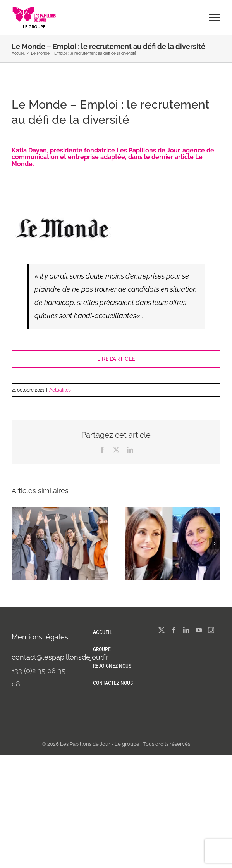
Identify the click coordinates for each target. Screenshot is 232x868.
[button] (17, 544)
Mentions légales (40, 637)
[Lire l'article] (116, 359)
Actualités (60, 390)
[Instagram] (211, 630)
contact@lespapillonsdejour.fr (60, 657)
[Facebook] (174, 630)
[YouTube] (199, 630)
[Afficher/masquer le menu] (215, 17)
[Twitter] (162, 630)
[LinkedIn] (186, 630)
